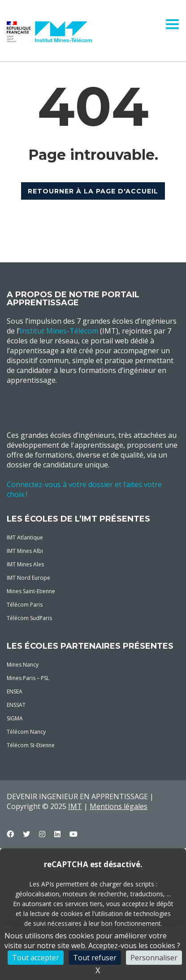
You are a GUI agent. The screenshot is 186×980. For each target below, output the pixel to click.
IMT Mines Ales (25, 564)
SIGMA (15, 718)
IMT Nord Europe (28, 578)
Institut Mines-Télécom (59, 331)
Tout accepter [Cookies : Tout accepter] (36, 958)
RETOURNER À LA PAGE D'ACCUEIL (93, 191)
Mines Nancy (23, 665)
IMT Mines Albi (25, 551)
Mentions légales (119, 806)
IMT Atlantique (25, 537)
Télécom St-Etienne (31, 745)
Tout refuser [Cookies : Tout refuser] (95, 958)
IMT (75, 806)
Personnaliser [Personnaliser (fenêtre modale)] (154, 958)
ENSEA (15, 691)
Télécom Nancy (26, 732)
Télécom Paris (25, 605)
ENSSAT (16, 705)
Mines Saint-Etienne (31, 591)
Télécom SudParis (29, 618)
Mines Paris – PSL (28, 678)
